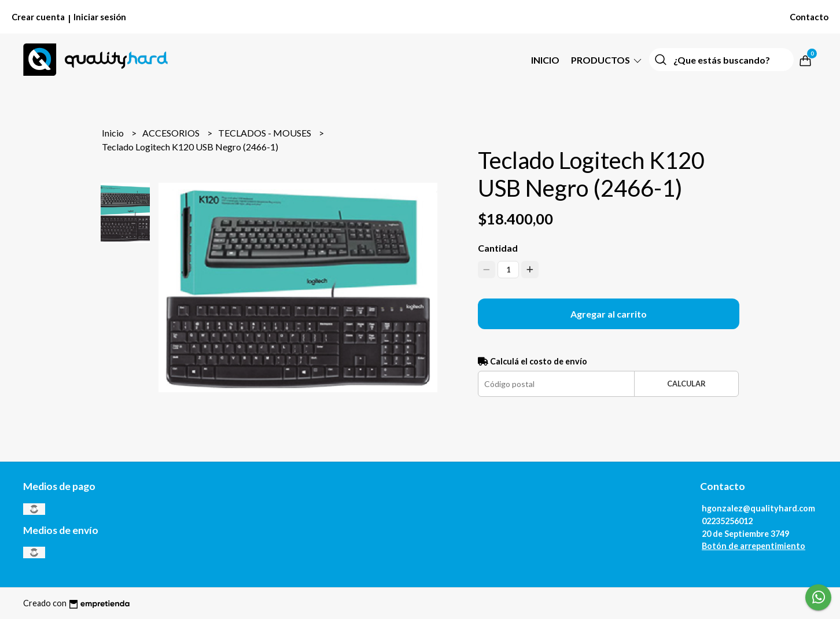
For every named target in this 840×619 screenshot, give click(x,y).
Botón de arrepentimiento (754, 546)
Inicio (545, 60)
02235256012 (727, 521)
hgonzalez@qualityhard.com (758, 508)
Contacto (809, 17)
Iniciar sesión (100, 17)
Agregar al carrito (609, 314)
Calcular (686, 384)
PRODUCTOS (607, 60)
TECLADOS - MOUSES (266, 133)
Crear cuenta (38, 17)
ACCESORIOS (172, 133)
